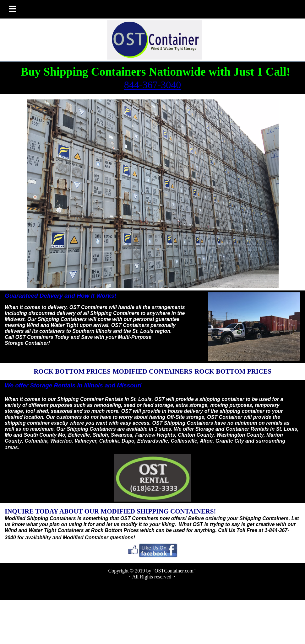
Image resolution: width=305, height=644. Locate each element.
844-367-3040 (152, 85)
